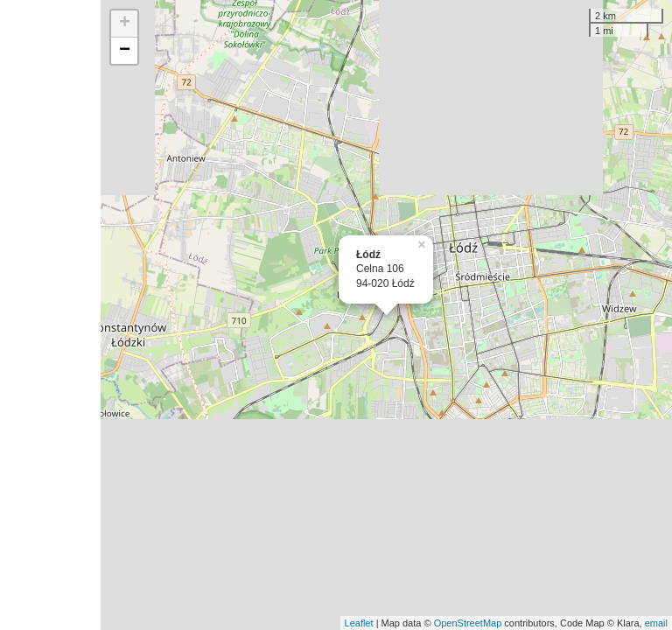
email (656, 623)
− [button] (125, 51)
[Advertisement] (50, 315)
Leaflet (359, 623)
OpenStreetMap (468, 623)
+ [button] (125, 24)
